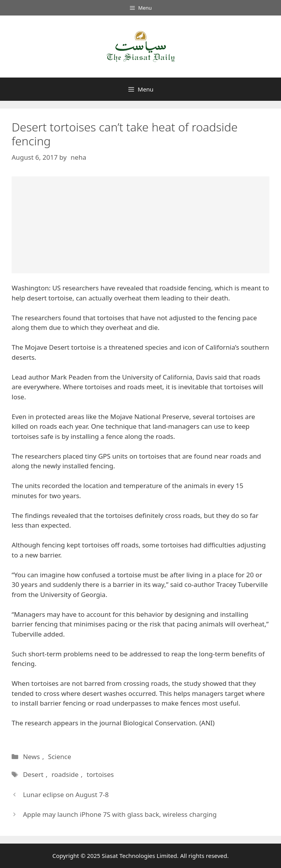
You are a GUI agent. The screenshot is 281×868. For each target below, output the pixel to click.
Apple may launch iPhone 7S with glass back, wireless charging (120, 814)
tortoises (100, 774)
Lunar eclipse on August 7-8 (66, 795)
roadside (65, 774)
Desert (33, 774)
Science (60, 757)
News (31, 757)
